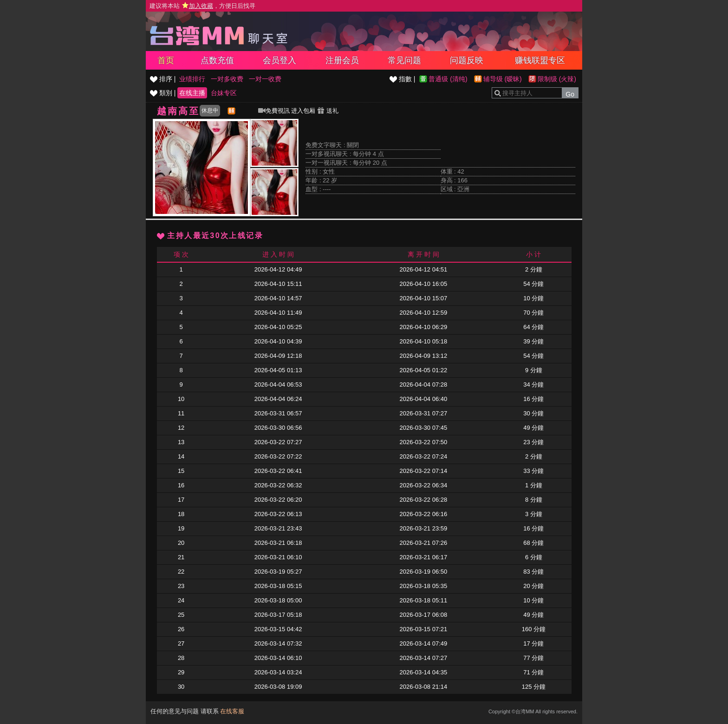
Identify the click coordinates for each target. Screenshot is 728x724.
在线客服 (232, 711)
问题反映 (467, 60)
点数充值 (217, 60)
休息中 (210, 110)
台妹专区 (224, 93)
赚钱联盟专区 (540, 60)
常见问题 (404, 60)
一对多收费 (227, 79)
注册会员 (342, 60)
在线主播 (192, 93)
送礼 (328, 111)
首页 (166, 60)
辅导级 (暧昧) (503, 79)
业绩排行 (192, 79)
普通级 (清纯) (448, 79)
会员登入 (279, 60)
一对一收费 (265, 79)
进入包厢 (303, 111)
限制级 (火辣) (557, 79)
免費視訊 (274, 111)
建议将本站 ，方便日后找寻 (202, 6)
